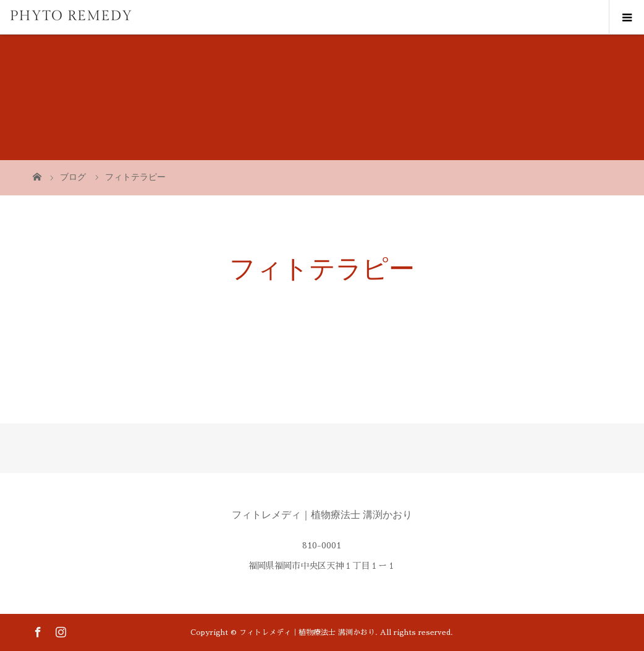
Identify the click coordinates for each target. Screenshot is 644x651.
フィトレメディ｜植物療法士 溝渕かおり (322, 515)
